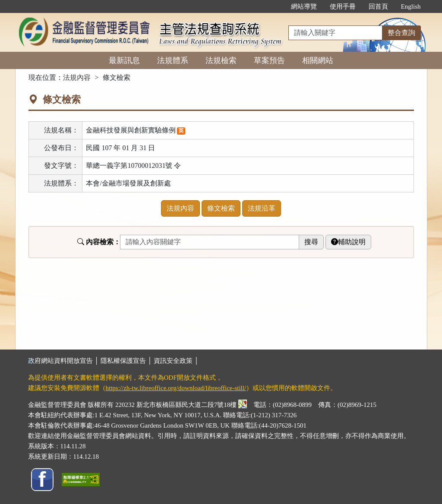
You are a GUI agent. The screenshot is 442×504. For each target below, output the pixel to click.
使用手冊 (343, 6)
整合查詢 (401, 33)
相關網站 (318, 60)
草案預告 (269, 60)
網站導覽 (304, 6)
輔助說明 (348, 242)
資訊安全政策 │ (176, 361)
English (411, 6)
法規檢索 (221, 60)
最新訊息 (124, 60)
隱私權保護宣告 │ (127, 361)
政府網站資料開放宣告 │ (64, 361)
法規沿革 (262, 208)
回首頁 (378, 6)
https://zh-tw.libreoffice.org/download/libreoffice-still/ (176, 388)
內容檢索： (99, 242)
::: (275, 6)
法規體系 (173, 60)
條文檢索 (221, 208)
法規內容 (77, 77)
